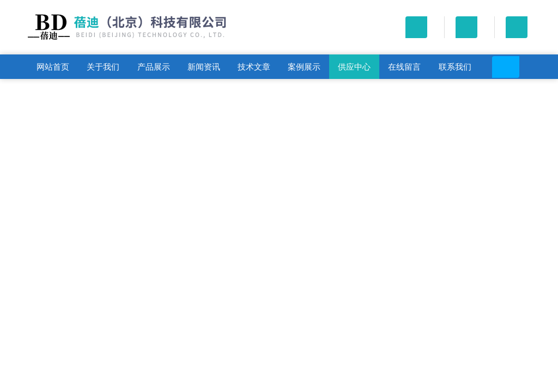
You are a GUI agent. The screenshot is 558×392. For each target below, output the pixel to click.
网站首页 (53, 67)
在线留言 (404, 67)
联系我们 (455, 67)
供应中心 (354, 67)
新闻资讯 (204, 67)
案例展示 (304, 67)
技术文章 (254, 67)
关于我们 (103, 67)
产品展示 (154, 67)
